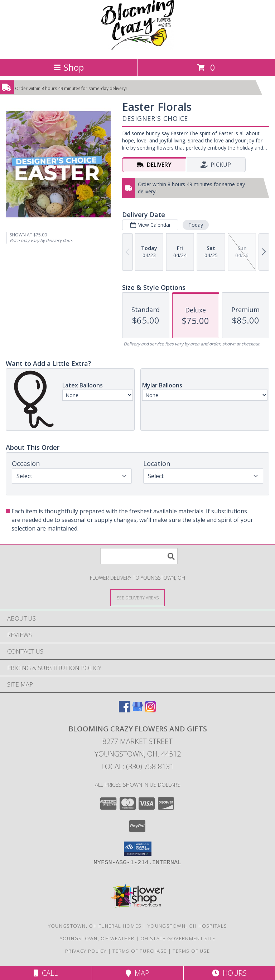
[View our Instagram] (150, 710)
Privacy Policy (86, 951)
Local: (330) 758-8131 (137, 766)
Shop (69, 67)
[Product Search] (139, 556)
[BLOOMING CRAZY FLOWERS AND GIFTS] (138, 48)
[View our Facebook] (125, 710)
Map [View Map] (137, 973)
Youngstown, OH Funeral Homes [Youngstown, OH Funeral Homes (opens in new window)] (95, 926)
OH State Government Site (178, 938)
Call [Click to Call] (46, 973)
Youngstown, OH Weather (97, 938)
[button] (138, 849)
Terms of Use (191, 951)
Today (196, 225)
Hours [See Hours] (229, 973)
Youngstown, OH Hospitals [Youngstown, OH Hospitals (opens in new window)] (187, 926)
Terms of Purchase (139, 951)
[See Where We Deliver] (137, 597)
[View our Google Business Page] (137, 710)
